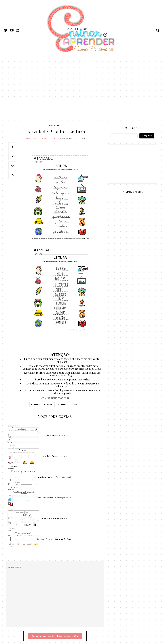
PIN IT (75, 405)
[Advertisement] (81, 80)
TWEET (48, 405)
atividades (54, 126)
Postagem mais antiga (68, 636)
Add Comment (80, 138)
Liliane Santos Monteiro (36, 138)
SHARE (35, 405)
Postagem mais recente (42, 636)
